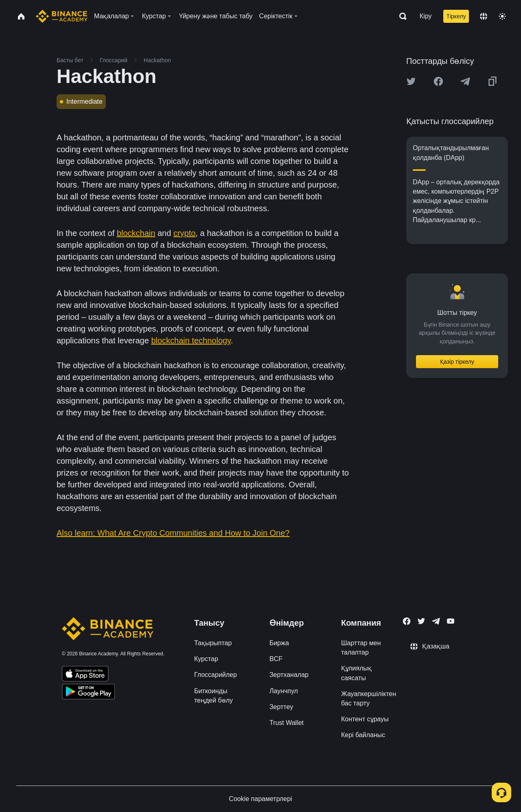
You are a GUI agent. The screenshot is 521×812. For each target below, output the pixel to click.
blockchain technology (191, 341)
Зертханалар (289, 675)
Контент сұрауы (365, 719)
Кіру (426, 16)
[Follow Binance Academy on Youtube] (451, 621)
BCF (276, 659)
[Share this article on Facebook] (438, 81)
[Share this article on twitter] (411, 81)
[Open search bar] (401, 16)
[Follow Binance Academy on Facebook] (407, 621)
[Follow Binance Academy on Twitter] (421, 621)
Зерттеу (281, 707)
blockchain (136, 233)
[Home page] (62, 16)
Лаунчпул (284, 691)
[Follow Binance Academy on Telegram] (436, 621)
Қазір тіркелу (457, 362)
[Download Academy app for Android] (88, 693)
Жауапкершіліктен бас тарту (369, 698)
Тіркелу (456, 16)
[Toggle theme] (502, 16)
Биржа (279, 643)
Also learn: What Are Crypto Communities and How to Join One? (173, 533)
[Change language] (484, 16)
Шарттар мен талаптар (361, 648)
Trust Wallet (287, 723)
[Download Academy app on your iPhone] (85, 675)
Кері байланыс (363, 735)
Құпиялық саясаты (356, 673)
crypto (184, 233)
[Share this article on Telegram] (465, 81)
